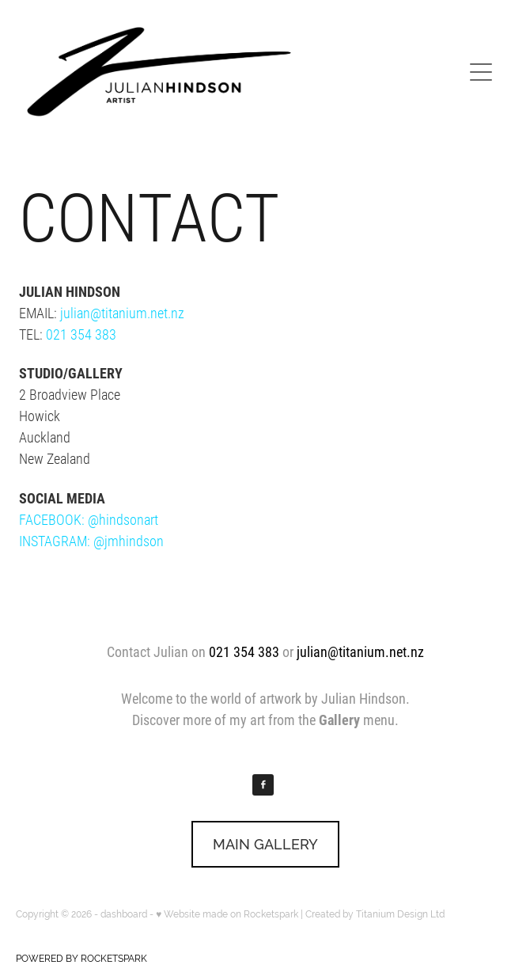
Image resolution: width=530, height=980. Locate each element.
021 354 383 (81, 334)
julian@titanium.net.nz (122, 313)
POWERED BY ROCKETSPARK (81, 959)
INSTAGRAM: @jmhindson (91, 541)
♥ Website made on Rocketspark (227, 914)
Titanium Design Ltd (400, 914)
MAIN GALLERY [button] (265, 844)
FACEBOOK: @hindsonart (89, 519)
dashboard (124, 914)
